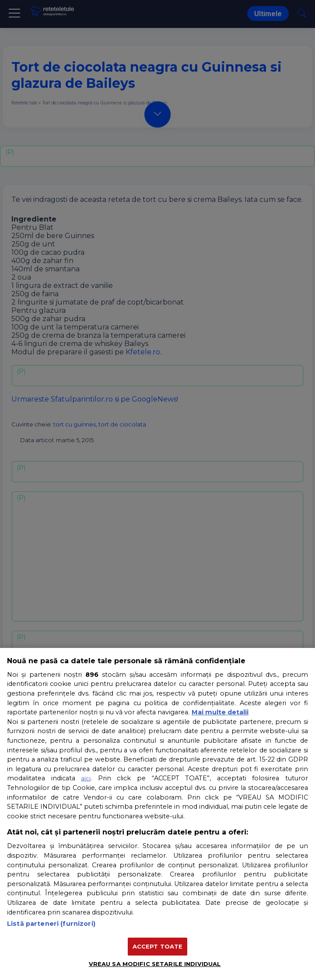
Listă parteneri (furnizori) (51, 924)
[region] (157, 814)
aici (86, 778)
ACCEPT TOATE (158, 946)
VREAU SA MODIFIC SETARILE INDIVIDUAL (155, 964)
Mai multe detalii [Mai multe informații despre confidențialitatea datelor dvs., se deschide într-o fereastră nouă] (220, 712)
